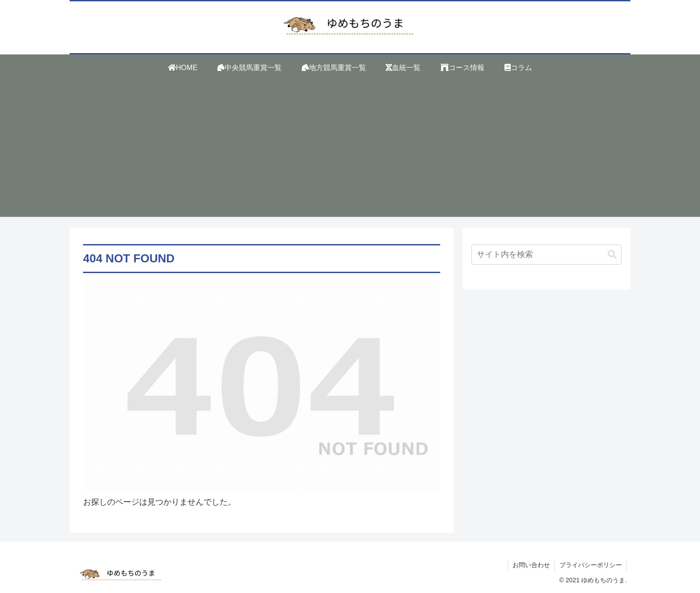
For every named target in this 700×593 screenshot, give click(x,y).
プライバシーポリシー (591, 565)
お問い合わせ (531, 565)
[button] (612, 255)
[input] (546, 255)
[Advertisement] (350, 154)
